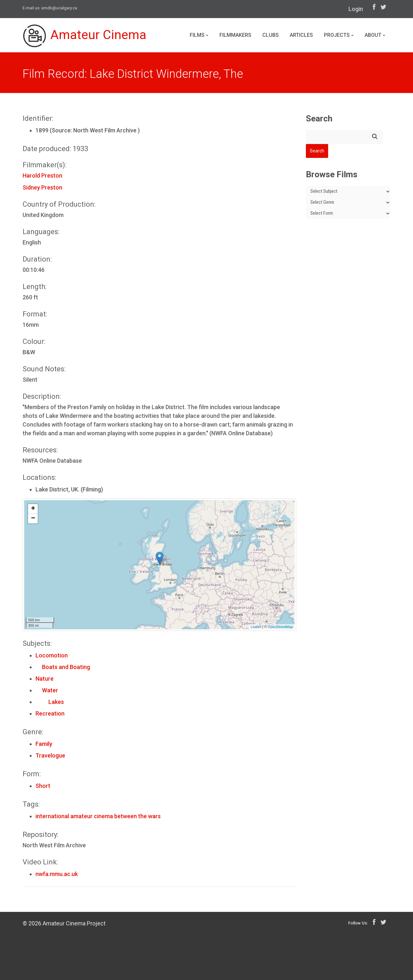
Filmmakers (235, 35)
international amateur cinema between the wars (98, 816)
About (375, 35)
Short (43, 786)
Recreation (50, 713)
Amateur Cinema (85, 36)
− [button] (33, 519)
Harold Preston (42, 175)
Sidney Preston (42, 187)
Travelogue (50, 755)
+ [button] (33, 509)
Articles (301, 35)
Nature (45, 679)
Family (44, 744)
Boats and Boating (63, 667)
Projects (339, 35)
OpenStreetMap (280, 627)
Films (199, 35)
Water (47, 690)
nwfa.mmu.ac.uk (57, 874)
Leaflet (256, 627)
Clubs (271, 35)
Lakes (50, 702)
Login (356, 9)
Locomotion (52, 655)
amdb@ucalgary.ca (59, 8)
